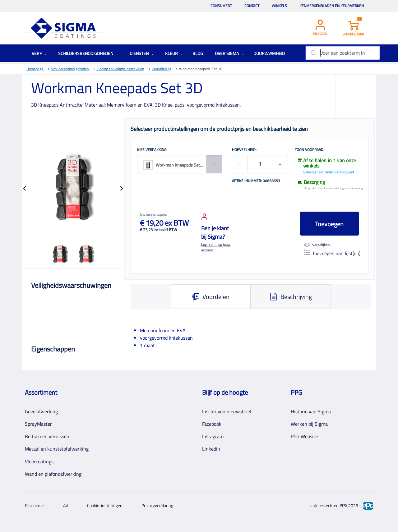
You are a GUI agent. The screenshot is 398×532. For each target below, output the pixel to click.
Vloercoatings (39, 461)
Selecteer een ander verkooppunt (329, 172)
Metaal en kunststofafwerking (57, 449)
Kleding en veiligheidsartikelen (120, 69)
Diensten (142, 53)
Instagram (213, 436)
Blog (198, 53)
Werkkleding (162, 69)
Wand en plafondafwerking (53, 474)
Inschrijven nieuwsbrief (227, 411)
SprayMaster (38, 424)
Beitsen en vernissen (47, 436)
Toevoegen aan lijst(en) (332, 253)
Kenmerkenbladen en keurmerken (332, 6)
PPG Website (304, 436)
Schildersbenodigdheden (88, 53)
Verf (39, 53)
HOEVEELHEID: (244, 150)
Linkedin (211, 449)
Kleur (174, 53)
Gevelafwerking (41, 411)
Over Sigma (229, 53)
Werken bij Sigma (309, 424)
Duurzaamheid (269, 53)
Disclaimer (35, 505)
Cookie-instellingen (105, 505)
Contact (252, 6)
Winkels (279, 6)
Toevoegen (329, 224)
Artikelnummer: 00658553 (256, 181)
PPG (343, 505)
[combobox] (342, 53)
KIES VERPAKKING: (152, 150)
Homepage (35, 69)
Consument (221, 6)
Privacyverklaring (157, 505)
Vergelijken (317, 245)
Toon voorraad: (310, 150)
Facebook (212, 424)
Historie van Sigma (311, 411)
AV (66, 505)
